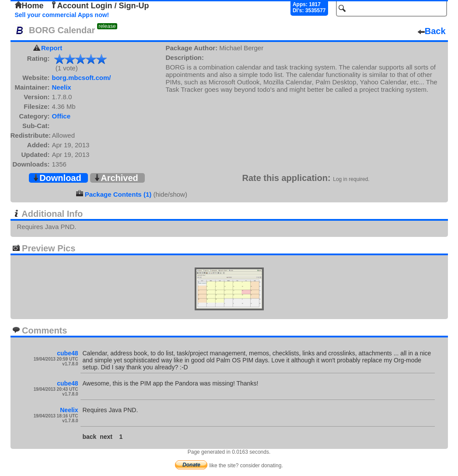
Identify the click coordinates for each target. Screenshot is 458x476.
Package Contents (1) (118, 194)
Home (29, 6)
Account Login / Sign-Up (100, 6)
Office (61, 116)
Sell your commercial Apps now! (62, 15)
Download (57, 178)
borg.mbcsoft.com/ (82, 78)
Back (432, 31)
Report (52, 48)
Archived (116, 178)
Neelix (62, 87)
